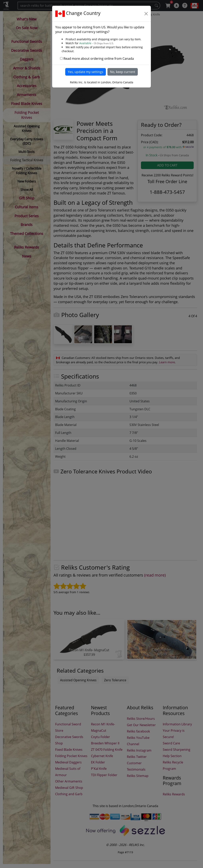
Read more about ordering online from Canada (99, 59)
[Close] (146, 14)
